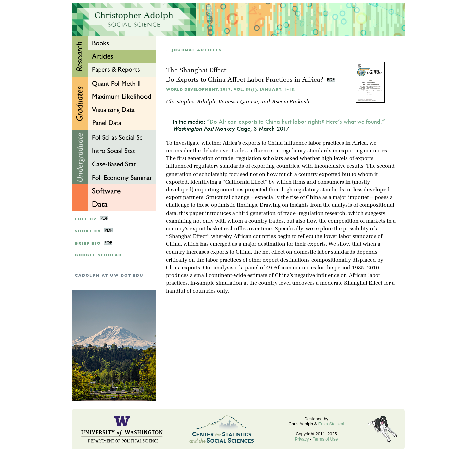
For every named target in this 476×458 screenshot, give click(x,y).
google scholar (98, 255)
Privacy (302, 439)
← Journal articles (194, 50)
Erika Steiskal (331, 424)
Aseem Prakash (290, 102)
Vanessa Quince (238, 102)
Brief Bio (88, 244)
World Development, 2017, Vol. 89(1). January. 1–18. (231, 90)
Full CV (86, 219)
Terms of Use (325, 439)
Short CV (88, 231)
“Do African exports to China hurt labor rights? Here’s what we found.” (296, 122)
